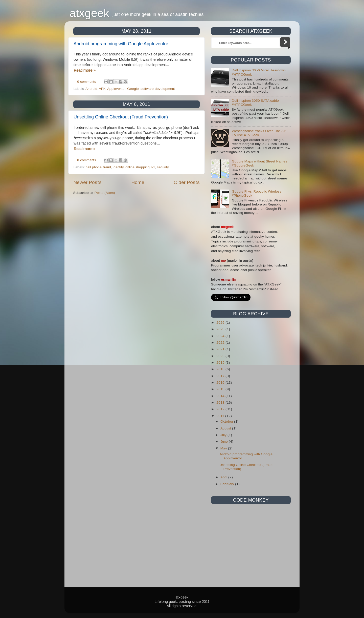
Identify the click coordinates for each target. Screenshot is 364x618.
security (163, 167)
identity (118, 167)
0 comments (87, 82)
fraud (107, 167)
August (226, 428)
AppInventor (116, 89)
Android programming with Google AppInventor (121, 44)
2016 (221, 383)
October (227, 421)
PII (153, 167)
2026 (221, 323)
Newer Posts (87, 182)
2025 (221, 329)
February (228, 484)
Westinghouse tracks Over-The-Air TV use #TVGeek (259, 133)
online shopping (138, 167)
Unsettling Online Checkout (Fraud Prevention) (121, 117)
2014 (221, 396)
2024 (221, 336)
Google (133, 89)
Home (138, 182)
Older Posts (187, 182)
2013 (221, 403)
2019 (221, 363)
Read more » (85, 70)
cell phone (94, 167)
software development (158, 89)
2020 (221, 356)
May (224, 448)
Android (91, 89)
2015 (221, 389)
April (224, 477)
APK (102, 89)
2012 (221, 409)
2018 (221, 369)
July (224, 435)
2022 (221, 343)
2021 (221, 349)
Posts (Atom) (105, 193)
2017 (221, 376)
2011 (221, 416)
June (225, 441)
